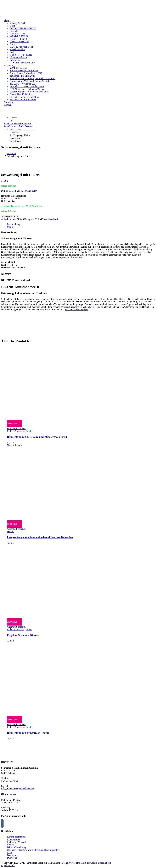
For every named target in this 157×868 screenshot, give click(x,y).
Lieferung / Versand (16, 842)
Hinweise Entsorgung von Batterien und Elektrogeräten (33, 850)
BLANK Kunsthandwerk (46, 219)
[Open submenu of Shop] (10, 21)
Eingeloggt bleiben (21, 135)
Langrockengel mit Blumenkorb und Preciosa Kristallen (40, 537)
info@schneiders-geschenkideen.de (18, 788)
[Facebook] (2, 823)
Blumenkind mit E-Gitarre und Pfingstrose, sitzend (37, 437)
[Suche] (12, 121)
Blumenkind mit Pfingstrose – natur (28, 733)
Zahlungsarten (14, 839)
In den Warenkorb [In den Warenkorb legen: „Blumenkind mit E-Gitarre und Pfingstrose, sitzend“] (15, 431)
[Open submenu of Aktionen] (14, 66)
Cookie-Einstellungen (101, 863)
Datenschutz (13, 855)
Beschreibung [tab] (13, 224)
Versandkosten (30, 191)
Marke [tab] (10, 227)
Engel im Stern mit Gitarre (23, 635)
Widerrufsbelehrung (16, 847)
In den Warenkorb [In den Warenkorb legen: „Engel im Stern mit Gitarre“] (15, 629)
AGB (10, 853)
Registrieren (16, 141)
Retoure (11, 845)
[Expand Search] (5, 116)
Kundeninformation (16, 837)
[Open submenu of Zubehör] (19, 61)
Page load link (8, 865)
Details (29, 431)
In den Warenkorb (10, 216)
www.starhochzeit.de (79, 863)
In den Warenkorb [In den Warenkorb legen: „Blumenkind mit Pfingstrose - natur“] (15, 727)
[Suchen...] (23, 118)
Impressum (12, 858)
